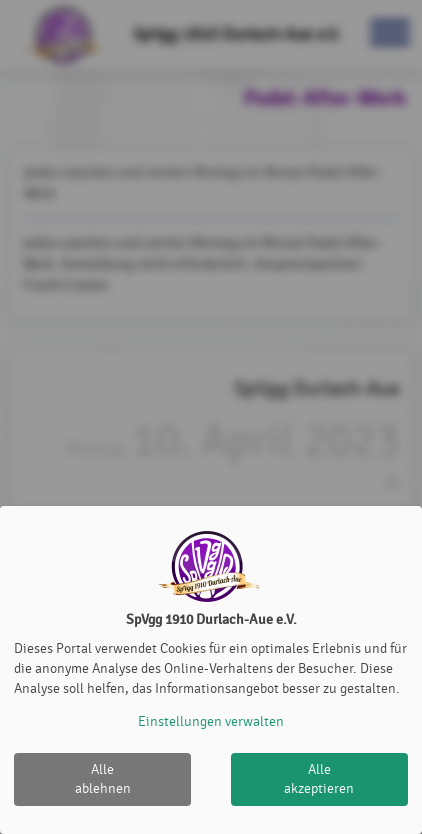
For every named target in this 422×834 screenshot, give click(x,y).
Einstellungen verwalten (211, 721)
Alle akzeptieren (319, 779)
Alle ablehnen (103, 779)
